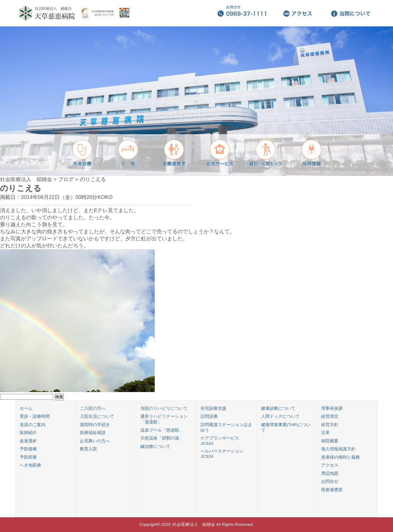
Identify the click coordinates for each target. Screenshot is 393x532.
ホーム (26, 408)
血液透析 (28, 441)
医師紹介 (28, 433)
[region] (196, 101)
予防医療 (28, 457)
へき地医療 (30, 465)
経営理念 (330, 416)
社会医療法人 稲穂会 (26, 179)
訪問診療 (209, 416)
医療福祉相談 (93, 433)
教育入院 (88, 449)
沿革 (325, 433)
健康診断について (278, 408)
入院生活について (97, 416)
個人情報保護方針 (338, 449)
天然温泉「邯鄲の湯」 (162, 438)
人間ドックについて (280, 416)
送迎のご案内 (33, 425)
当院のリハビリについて (164, 408)
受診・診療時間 (35, 416)
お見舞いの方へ (95, 441)
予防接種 (28, 449)
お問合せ (330, 482)
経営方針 (330, 425)
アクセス (330, 465)
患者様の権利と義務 (340, 457)
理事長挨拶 (332, 408)
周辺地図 (330, 474)
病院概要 (330, 441)
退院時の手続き (95, 425)
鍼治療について (155, 447)
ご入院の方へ (93, 408)
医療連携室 (332, 490)
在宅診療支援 (213, 408)
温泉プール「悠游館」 (162, 430)
